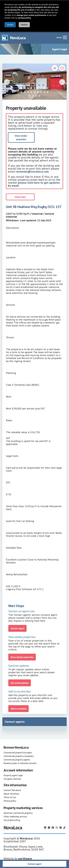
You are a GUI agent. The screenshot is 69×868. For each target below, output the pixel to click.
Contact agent (34, 864)
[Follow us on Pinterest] (61, 828)
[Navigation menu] (65, 37)
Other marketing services (15, 816)
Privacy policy (10, 801)
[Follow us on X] (49, 828)
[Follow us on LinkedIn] (45, 828)
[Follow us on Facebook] (53, 828)
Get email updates (20, 683)
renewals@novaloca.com (32, 172)
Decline (24, 25)
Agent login (60, 49)
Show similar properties (21, 137)
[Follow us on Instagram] (57, 828)
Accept (10, 25)
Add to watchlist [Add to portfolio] (18, 709)
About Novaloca (11, 794)
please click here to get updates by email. (34, 184)
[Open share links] (55, 68)
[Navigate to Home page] (14, 38)
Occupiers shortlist (12, 779)
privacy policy (25, 18)
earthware (25, 859)
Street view (20, 197)
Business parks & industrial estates (20, 763)
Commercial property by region (18, 752)
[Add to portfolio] (62, 68)
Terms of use (10, 797)
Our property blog (12, 820)
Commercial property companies (19, 756)
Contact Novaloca (12, 790)
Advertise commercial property (18, 813)
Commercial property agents (17, 760)
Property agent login (13, 775)
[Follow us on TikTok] (64, 828)
